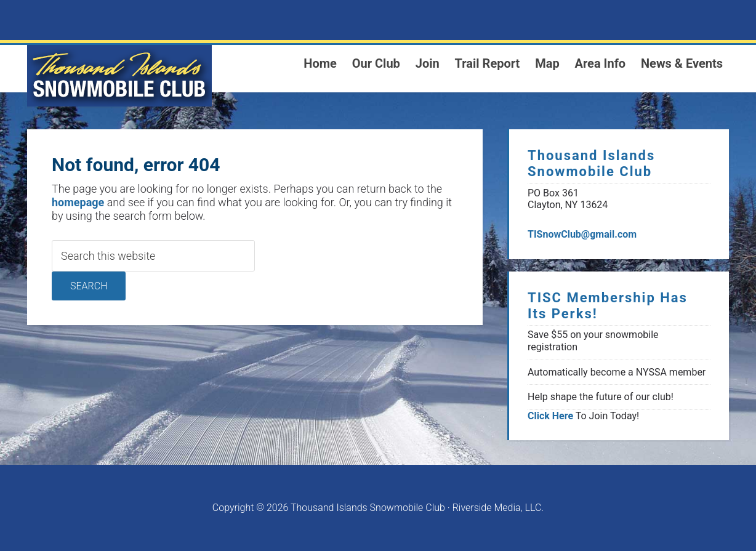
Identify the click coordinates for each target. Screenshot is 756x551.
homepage (78, 202)
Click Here (550, 416)
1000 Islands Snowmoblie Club (119, 76)
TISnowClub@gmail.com (582, 234)
